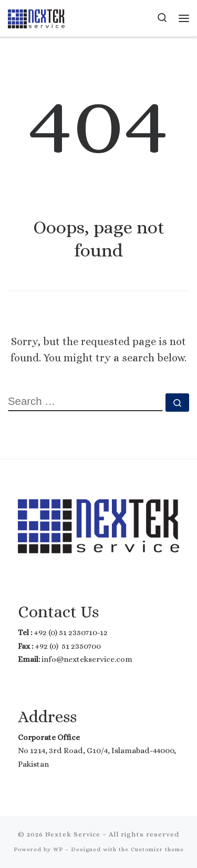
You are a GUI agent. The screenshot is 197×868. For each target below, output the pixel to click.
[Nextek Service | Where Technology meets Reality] (36, 18)
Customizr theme (157, 849)
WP (58, 849)
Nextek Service (73, 834)
